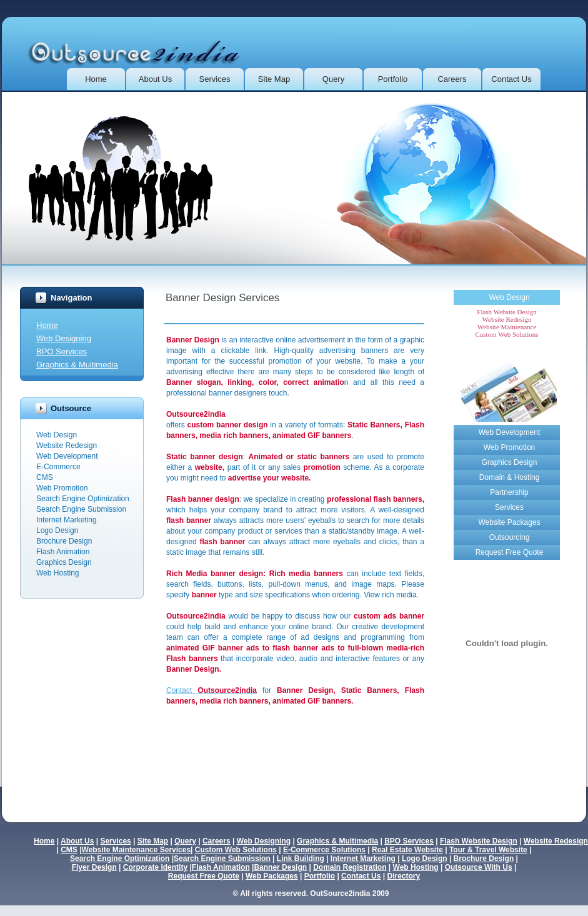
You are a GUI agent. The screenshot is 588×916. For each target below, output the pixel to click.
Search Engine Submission (222, 859)
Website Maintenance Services (137, 850)
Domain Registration (350, 867)
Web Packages (272, 876)
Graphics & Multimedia (77, 365)
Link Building (301, 859)
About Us (155, 79)
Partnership (509, 492)
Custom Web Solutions (507, 334)
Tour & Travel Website (488, 850)
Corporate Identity (155, 867)
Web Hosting (416, 867)
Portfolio (393, 79)
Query (333, 79)
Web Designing (64, 338)
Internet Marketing (363, 859)
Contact (212, 690)
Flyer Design (94, 867)
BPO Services (62, 351)
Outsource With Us (479, 867)
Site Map (274, 79)
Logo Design (425, 859)
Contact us (511, 79)
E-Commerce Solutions (324, 850)
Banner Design (280, 867)
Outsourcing (510, 537)
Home (96, 79)
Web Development (510, 432)
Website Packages (509, 522)
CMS (69, 850)
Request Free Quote (510, 552)
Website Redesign (507, 319)
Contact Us (361, 876)
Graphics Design (510, 462)
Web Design (509, 297)
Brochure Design (484, 859)
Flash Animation (221, 867)
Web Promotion (509, 447)
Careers (452, 79)
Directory (403, 876)
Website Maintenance (507, 327)
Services (215, 79)
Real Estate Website (407, 850)
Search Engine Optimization (120, 859)
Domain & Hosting (510, 477)
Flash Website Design (506, 312)
